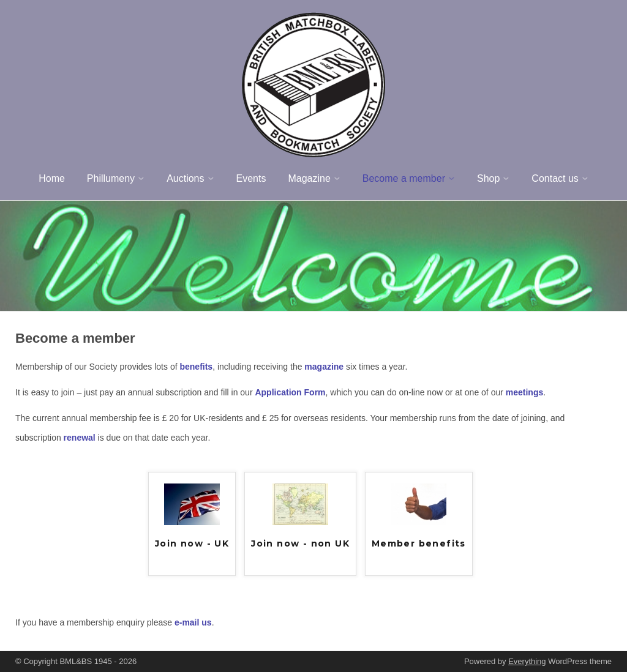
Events (251, 178)
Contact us (555, 178)
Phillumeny (111, 178)
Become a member (404, 178)
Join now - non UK (300, 543)
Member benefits (419, 543)
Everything (527, 661)
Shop (488, 178)
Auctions (185, 178)
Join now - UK (192, 543)
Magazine (309, 178)
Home (52, 178)
